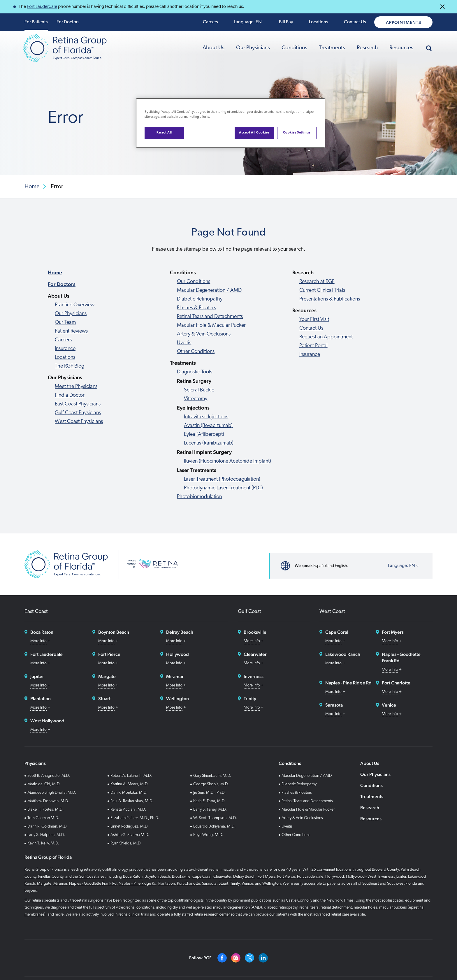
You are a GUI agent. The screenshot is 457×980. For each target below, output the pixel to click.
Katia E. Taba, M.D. (209, 801)
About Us (213, 48)
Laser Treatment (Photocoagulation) (222, 479)
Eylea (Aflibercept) (204, 434)
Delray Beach (244, 877)
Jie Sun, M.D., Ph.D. (209, 793)
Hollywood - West (361, 877)
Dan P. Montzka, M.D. (129, 793)
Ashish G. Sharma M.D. (130, 835)
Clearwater (222, 877)
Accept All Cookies (254, 133)
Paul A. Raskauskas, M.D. (132, 801)
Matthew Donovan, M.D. (48, 801)
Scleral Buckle (199, 390)
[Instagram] (236, 958)
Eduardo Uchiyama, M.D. (214, 827)
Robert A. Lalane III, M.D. (131, 776)
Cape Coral (202, 877)
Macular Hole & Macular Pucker (211, 325)
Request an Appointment (326, 337)
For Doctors (68, 22)
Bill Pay (286, 22)
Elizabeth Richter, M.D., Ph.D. (135, 818)
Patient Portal (313, 346)
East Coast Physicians (78, 404)
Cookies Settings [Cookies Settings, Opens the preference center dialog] (297, 133)
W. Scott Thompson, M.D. (215, 818)
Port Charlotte (188, 884)
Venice (247, 884)
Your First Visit (314, 320)
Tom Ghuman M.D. (43, 818)
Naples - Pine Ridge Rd (137, 884)
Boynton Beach (157, 877)
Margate (44, 884)
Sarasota (209, 884)
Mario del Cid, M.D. (44, 784)
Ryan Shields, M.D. (126, 843)
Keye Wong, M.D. (208, 835)
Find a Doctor (70, 395)
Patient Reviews (71, 331)
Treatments (332, 48)
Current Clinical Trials (322, 290)
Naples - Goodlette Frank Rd (93, 884)
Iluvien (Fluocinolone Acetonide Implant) (227, 461)
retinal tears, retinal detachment (326, 908)
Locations (319, 22)
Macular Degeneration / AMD (209, 290)
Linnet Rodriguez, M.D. (130, 827)
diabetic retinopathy (281, 908)
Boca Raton (133, 877)
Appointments (404, 22)
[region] (231, 123)
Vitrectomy (196, 399)
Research (367, 48)
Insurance (65, 349)
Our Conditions (194, 282)
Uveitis (184, 343)
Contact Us (355, 22)
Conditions (294, 48)
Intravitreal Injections (206, 417)
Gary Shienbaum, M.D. (212, 776)
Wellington (271, 884)
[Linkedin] (263, 958)
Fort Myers (266, 877)
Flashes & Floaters (196, 308)
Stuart (223, 884)
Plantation (167, 884)
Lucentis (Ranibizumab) (209, 443)
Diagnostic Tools (195, 372)
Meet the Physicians (76, 387)
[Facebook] (222, 958)
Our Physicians (253, 48)
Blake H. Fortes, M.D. (45, 810)
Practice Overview (75, 305)
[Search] (429, 48)
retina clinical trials (134, 915)
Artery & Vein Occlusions (204, 334)
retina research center (212, 915)
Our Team (65, 323)
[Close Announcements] (442, 7)
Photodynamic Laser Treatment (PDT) (223, 488)
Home (55, 272)
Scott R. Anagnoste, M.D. (49, 776)
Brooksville (181, 877)
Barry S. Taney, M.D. (210, 810)
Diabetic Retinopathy (200, 299)
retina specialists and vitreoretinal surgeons (68, 901)
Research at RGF (317, 282)
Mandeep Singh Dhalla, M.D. (52, 793)
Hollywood (335, 877)
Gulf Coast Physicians (78, 413)
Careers (210, 22)
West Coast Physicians (79, 422)
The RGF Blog (70, 366)
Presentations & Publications (330, 299)
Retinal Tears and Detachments (210, 317)
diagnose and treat (66, 908)
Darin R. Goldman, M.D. (48, 827)
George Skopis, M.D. (211, 784)
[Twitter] (249, 958)
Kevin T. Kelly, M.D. (43, 843)
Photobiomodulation (199, 497)
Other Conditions (196, 352)
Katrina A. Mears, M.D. (130, 784)
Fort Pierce (286, 877)
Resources (401, 48)
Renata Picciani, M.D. (128, 810)
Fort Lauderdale (42, 7)
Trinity (235, 884)
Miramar (60, 884)
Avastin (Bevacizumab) (208, 426)
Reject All (164, 133)
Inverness (386, 877)
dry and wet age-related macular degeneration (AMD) (217, 908)
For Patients (36, 22)
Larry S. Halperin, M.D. (46, 835)
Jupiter (401, 877)
